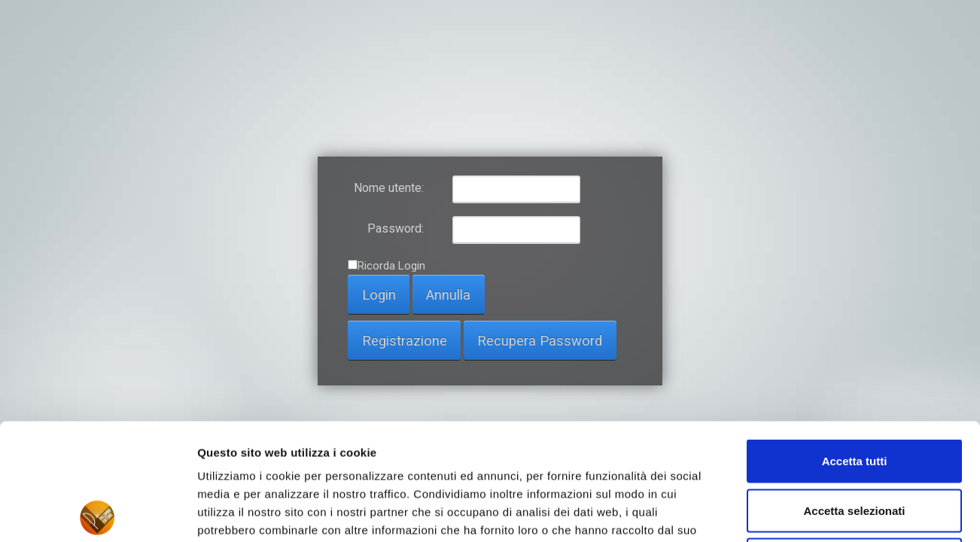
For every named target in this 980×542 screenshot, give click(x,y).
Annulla (448, 295)
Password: (396, 228)
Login (379, 295)
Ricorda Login (391, 266)
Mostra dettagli (792, 512)
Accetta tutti (855, 344)
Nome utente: (389, 188)
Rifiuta (855, 443)
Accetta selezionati (854, 394)
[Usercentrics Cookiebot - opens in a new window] (97, 513)
